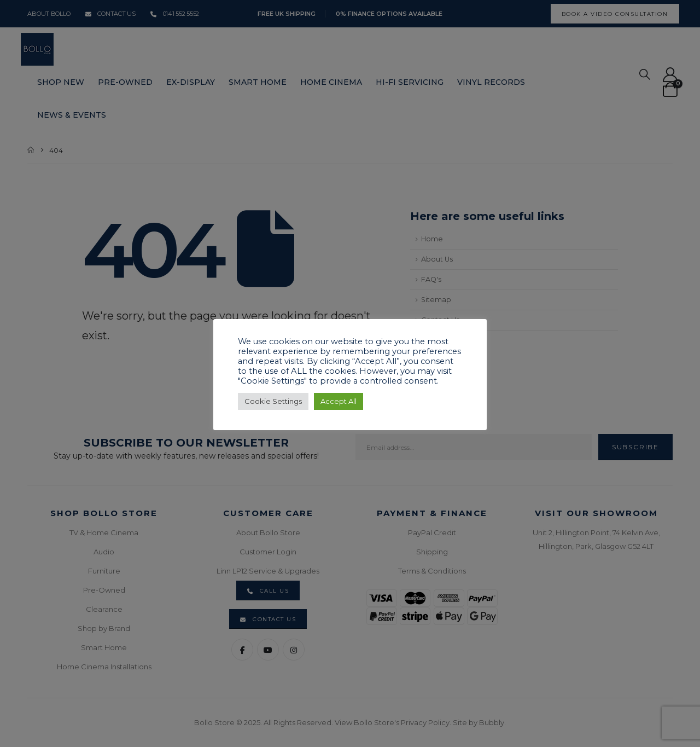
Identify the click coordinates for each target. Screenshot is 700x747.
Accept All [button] (339, 401)
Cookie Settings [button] (273, 401)
